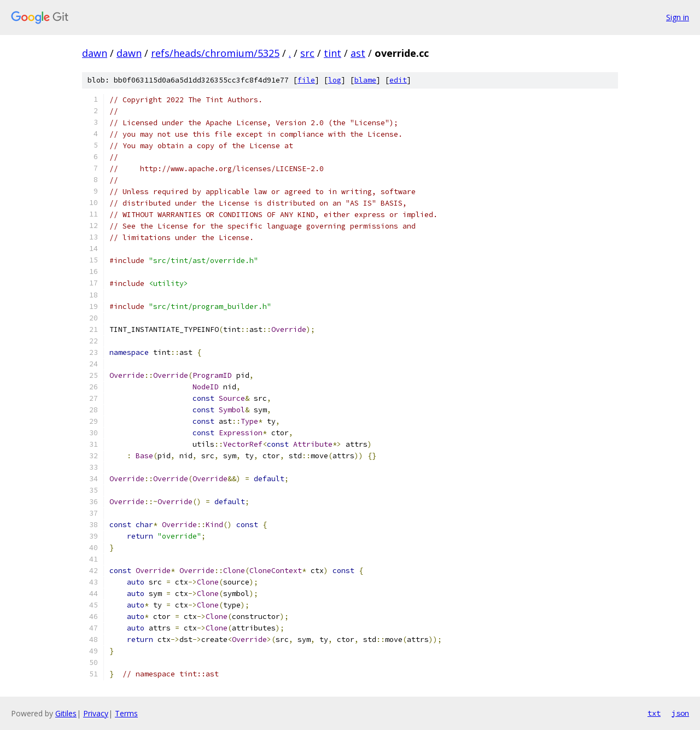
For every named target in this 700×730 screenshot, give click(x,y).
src (307, 53)
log (335, 80)
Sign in (678, 17)
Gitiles (66, 713)
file (306, 80)
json (680, 713)
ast (358, 53)
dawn (95, 53)
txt (654, 713)
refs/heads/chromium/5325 (215, 53)
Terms (126, 713)
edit (398, 80)
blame (365, 80)
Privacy (96, 713)
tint (332, 53)
